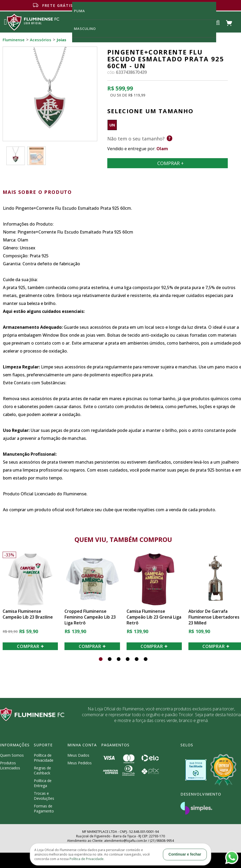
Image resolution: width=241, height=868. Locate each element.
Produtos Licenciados (10, 765)
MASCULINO (88, 28)
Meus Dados (78, 755)
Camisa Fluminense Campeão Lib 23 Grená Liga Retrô (154, 617)
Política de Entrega (43, 783)
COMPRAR (30, 646)
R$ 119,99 (137, 95)
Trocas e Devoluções (44, 796)
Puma (82, 11)
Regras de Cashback (42, 770)
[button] (101, 659)
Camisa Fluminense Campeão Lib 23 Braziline (28, 614)
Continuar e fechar (185, 854)
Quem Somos (12, 755)
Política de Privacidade (44, 758)
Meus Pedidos (80, 763)
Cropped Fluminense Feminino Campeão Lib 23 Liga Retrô (90, 617)
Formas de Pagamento (44, 808)
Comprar (168, 163)
